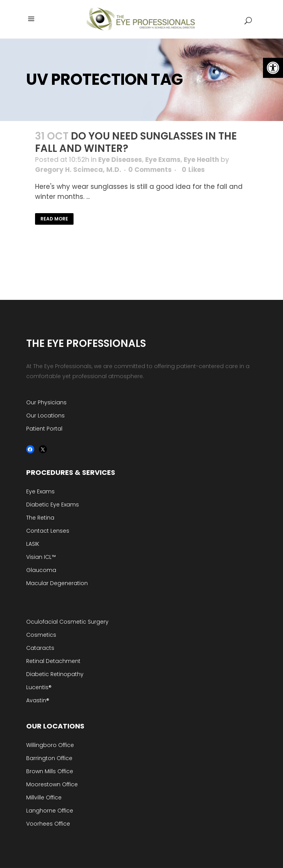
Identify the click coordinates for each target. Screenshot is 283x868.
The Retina (40, 518)
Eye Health (201, 160)
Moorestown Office (52, 784)
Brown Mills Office (50, 771)
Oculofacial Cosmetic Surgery (67, 622)
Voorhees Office (48, 824)
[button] (273, 68)
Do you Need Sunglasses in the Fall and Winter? (136, 142)
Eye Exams (163, 160)
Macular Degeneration (57, 583)
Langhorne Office (50, 811)
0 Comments (150, 170)
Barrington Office (49, 758)
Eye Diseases (120, 160)
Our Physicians (46, 402)
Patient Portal (44, 429)
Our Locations (45, 415)
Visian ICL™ (41, 557)
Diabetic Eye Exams (53, 505)
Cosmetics (41, 635)
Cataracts (40, 648)
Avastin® (38, 700)
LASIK (33, 544)
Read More (54, 219)
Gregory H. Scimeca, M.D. (78, 170)
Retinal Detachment (53, 661)
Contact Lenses (48, 531)
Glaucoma (41, 570)
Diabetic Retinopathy (55, 674)
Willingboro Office (50, 745)
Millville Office (44, 797)
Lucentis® (39, 687)
